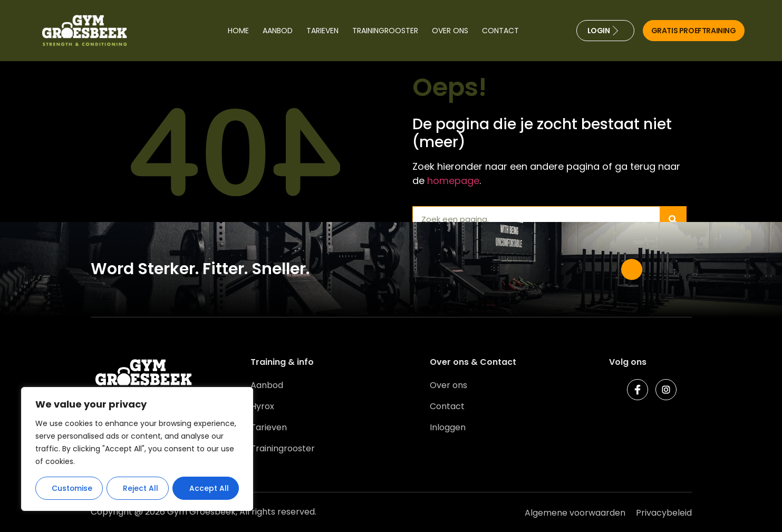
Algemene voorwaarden (575, 513)
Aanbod (278, 31)
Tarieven (322, 31)
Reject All (141, 488)
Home (238, 31)
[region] (137, 449)
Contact (500, 31)
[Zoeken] (673, 219)
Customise (72, 488)
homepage (453, 181)
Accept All (209, 488)
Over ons (450, 31)
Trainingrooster (385, 31)
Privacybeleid (664, 513)
